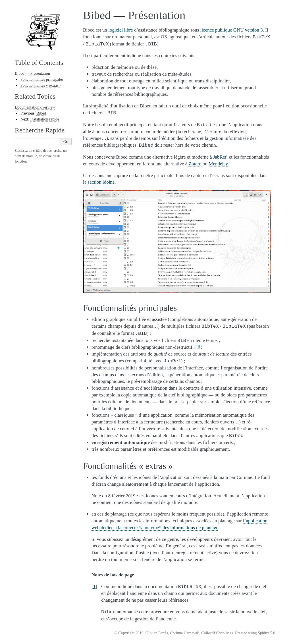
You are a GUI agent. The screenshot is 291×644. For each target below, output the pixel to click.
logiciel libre (120, 30)
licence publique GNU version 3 (232, 30)
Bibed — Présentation (32, 73)
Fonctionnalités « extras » (41, 85)
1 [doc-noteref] (197, 346)
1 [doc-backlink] (94, 586)
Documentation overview (35, 107)
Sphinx (263, 633)
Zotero (195, 164)
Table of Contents (39, 63)
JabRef (220, 157)
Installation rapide (45, 119)
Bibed (41, 113)
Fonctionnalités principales (42, 79)
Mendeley (218, 164)
